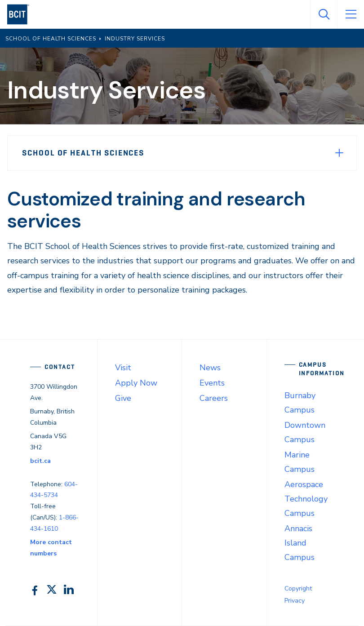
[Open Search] (324, 14)
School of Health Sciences (83, 153)
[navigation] (22, 14)
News (210, 368)
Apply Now (136, 383)
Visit (123, 368)
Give (123, 398)
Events (212, 383)
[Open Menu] (351, 14)
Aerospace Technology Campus (306, 499)
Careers (214, 398)
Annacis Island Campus (300, 543)
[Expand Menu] (339, 153)
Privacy (295, 601)
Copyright (298, 588)
